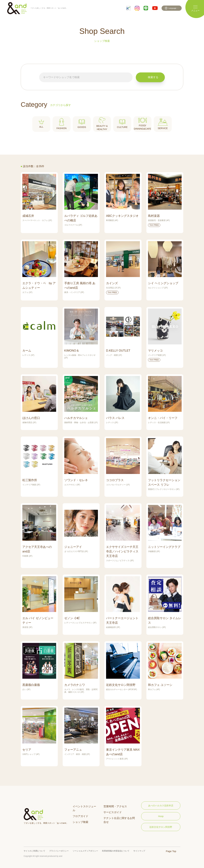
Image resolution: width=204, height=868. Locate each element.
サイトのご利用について (34, 851)
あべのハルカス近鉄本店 (161, 806)
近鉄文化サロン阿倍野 (161, 827)
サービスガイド (113, 812)
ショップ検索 (80, 822)
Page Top (171, 851)
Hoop (161, 816)
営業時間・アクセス (115, 806)
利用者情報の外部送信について (116, 851)
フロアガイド (80, 816)
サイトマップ (139, 851)
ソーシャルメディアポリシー (85, 851)
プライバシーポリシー (59, 851)
